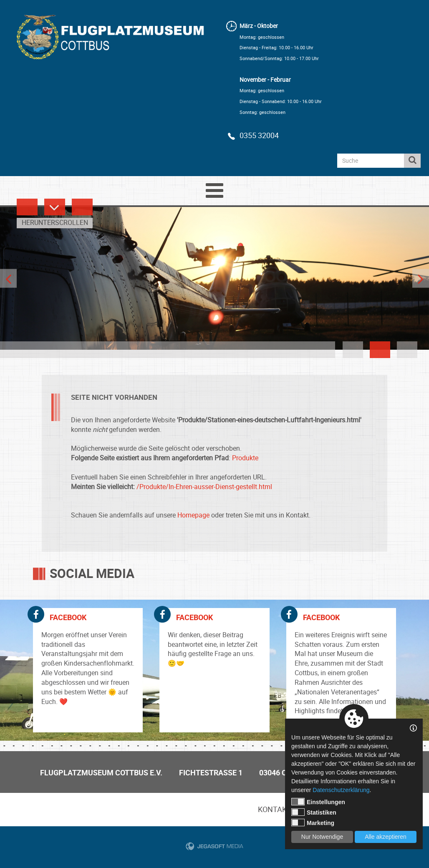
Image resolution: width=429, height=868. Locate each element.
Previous (8, 279)
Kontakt (275, 809)
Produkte (245, 458)
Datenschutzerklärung (341, 790)
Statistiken (314, 812)
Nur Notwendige (322, 837)
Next (421, 279)
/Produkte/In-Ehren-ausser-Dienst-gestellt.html (204, 487)
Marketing (313, 823)
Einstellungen (318, 802)
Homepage (193, 515)
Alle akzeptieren (386, 837)
